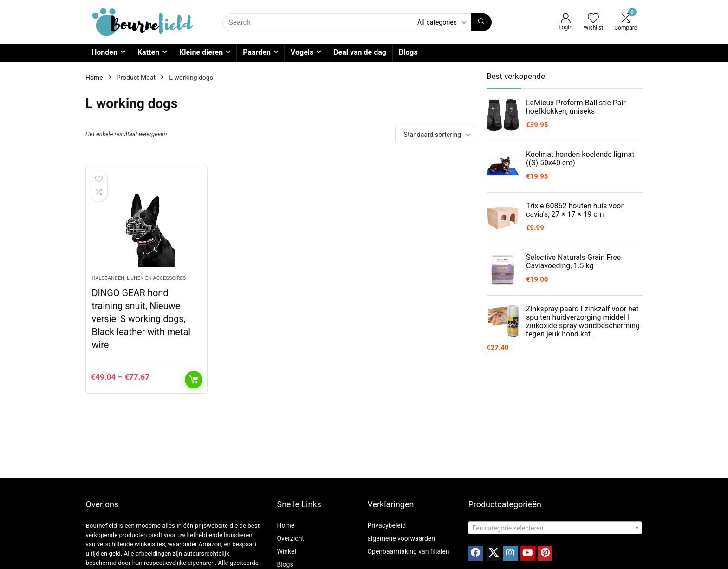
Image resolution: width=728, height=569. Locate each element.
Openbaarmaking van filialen (408, 551)
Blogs (408, 52)
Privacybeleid (387, 525)
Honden (104, 52)
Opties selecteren (194, 380)
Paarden (257, 52)
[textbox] (555, 528)
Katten (148, 52)
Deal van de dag (360, 52)
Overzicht (290, 538)
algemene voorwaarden (401, 538)
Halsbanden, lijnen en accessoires (139, 278)
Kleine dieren (201, 52)
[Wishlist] (593, 19)
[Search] (481, 22)
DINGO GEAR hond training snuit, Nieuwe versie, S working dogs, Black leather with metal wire (141, 319)
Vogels (302, 52)
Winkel (286, 551)
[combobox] (555, 528)
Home (94, 78)
